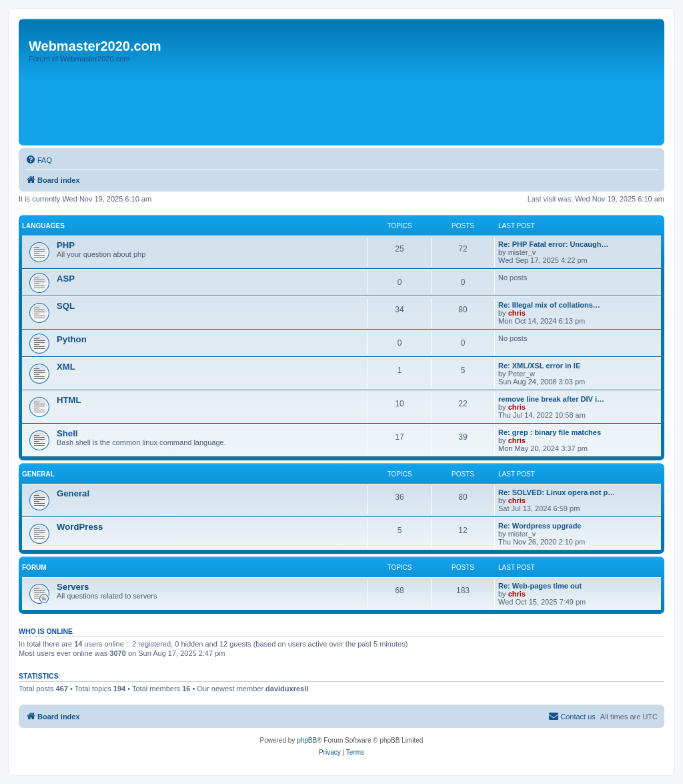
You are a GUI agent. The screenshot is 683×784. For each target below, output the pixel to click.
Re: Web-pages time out (540, 586)
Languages (43, 226)
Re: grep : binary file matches (550, 432)
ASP (66, 279)
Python (72, 339)
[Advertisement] (265, 105)
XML (66, 367)
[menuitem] (39, 160)
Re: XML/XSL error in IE (539, 366)
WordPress (80, 527)
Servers (73, 587)
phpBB (307, 740)
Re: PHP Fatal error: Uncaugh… (553, 244)
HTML (69, 400)
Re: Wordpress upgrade (540, 526)
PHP (66, 245)
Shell (67, 433)
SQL (66, 306)
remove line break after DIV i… (551, 399)
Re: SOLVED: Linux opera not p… (557, 492)
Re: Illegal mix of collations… (549, 305)
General (38, 474)
